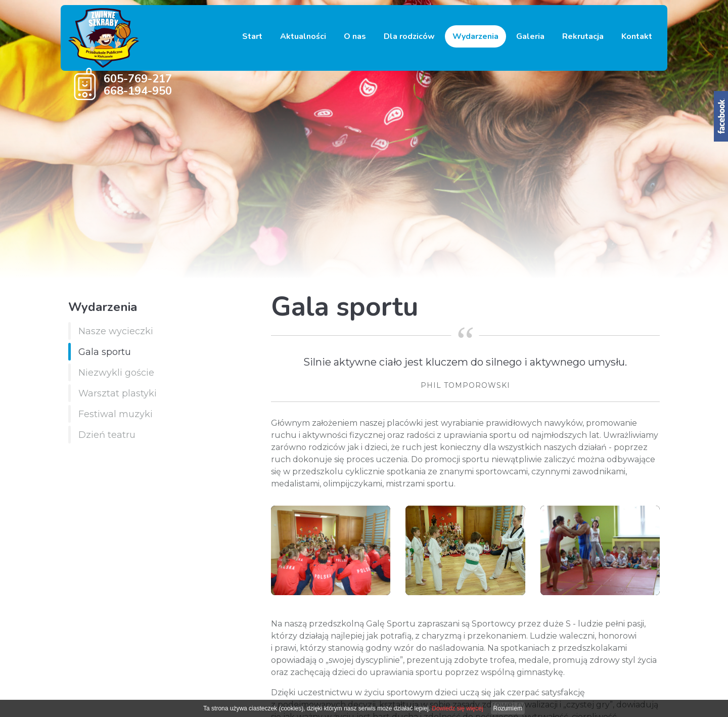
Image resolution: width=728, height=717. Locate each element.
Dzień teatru (107, 435)
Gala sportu (105, 352)
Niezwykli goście (116, 373)
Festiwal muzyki (116, 414)
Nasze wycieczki (116, 331)
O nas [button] (355, 36)
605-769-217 (138, 79)
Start (252, 36)
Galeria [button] (530, 36)
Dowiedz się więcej (457, 708)
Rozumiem (508, 708)
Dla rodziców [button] (409, 36)
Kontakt (637, 36)
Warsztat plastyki (118, 393)
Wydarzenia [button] (475, 36)
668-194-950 (138, 91)
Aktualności (303, 36)
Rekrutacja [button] (583, 36)
